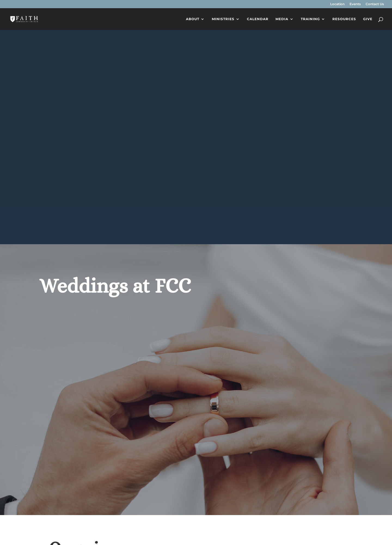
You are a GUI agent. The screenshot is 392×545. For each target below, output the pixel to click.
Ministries (223, 19)
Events (355, 4)
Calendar (258, 19)
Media (282, 19)
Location (337, 4)
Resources (344, 19)
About (193, 19)
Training (310, 19)
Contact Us (375, 4)
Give (368, 19)
